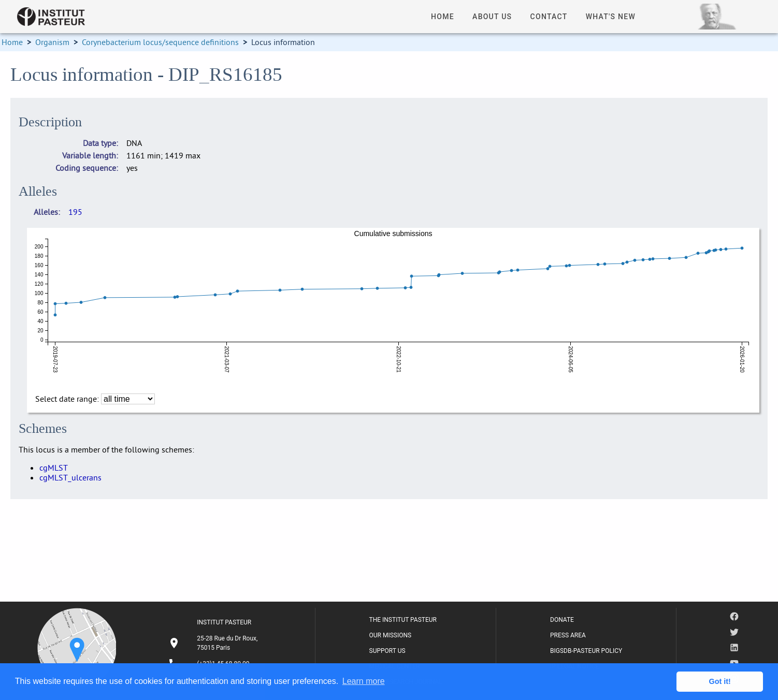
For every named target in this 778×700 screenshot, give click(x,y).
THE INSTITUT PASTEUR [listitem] (403, 620)
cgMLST (54, 468)
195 (75, 212)
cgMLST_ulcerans (70, 477)
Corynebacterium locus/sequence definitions (160, 42)
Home (12, 42)
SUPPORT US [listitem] (387, 651)
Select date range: (68, 399)
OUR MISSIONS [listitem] (391, 635)
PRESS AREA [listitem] (568, 635)
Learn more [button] (364, 681)
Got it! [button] (720, 681)
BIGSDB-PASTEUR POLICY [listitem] (586, 651)
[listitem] (214, 643)
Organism (52, 42)
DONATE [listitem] (562, 620)
